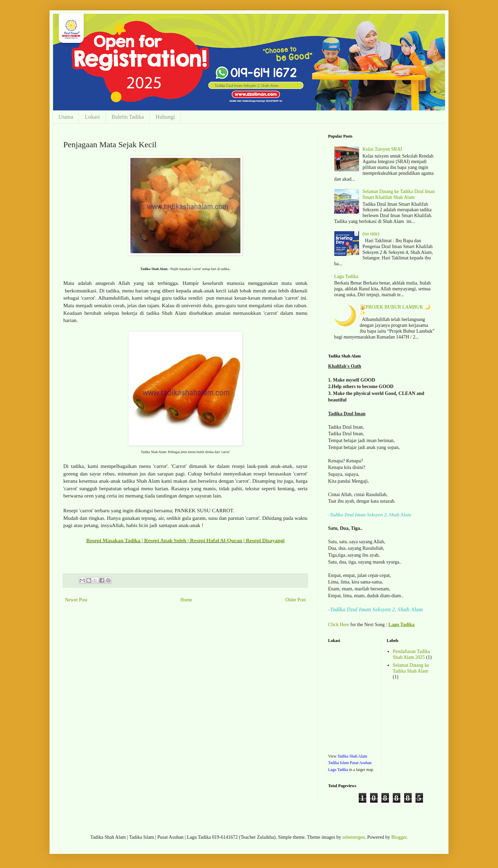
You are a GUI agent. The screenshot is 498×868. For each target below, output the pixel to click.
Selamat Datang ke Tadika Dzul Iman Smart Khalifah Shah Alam (399, 194)
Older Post (296, 600)
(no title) (371, 234)
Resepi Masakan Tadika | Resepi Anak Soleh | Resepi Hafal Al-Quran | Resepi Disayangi (186, 540)
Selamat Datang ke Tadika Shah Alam (411, 668)
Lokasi (93, 117)
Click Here (339, 625)
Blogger (399, 837)
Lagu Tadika (346, 276)
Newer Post (76, 600)
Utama (66, 117)
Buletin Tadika (128, 117)
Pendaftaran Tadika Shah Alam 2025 (411, 654)
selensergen (354, 837)
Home (186, 600)
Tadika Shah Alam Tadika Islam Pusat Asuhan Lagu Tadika (350, 763)
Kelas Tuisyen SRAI (382, 149)
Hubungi (165, 117)
